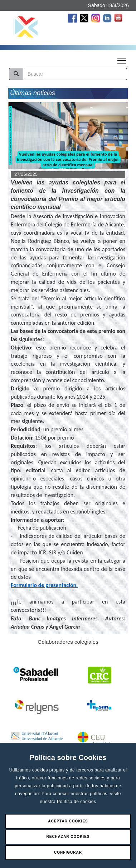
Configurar (68, 852)
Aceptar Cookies (68, 821)
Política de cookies (77, 802)
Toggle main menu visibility (122, 58)
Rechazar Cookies (68, 837)
